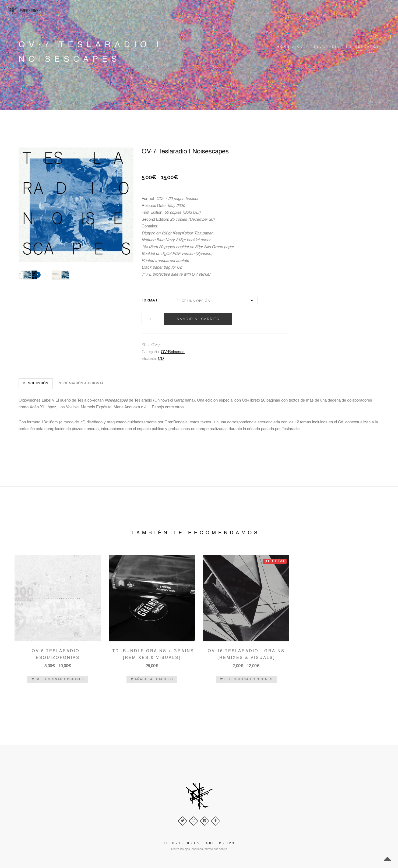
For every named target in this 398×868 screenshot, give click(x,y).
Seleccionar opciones (58, 679)
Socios (319, 10)
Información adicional (81, 384)
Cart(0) (380, 10)
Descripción (36, 384)
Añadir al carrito (198, 319)
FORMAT (150, 300)
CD (161, 359)
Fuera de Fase (226, 10)
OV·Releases (173, 352)
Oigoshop (191, 10)
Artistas (293, 10)
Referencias (262, 10)
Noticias (346, 10)
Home (283, 47)
